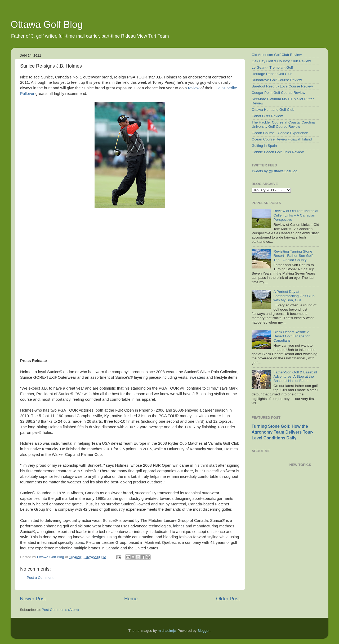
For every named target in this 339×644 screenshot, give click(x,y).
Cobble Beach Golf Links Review (278, 152)
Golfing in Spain (264, 146)
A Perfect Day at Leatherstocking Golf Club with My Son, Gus (294, 296)
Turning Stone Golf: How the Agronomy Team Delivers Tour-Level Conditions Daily (282, 432)
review (194, 88)
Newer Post (33, 599)
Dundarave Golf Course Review (277, 80)
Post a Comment (40, 578)
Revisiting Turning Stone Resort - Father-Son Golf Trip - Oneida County (293, 256)
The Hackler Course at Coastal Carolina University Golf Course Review (283, 124)
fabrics (179, 526)
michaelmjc (167, 631)
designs (98, 537)
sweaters (197, 377)
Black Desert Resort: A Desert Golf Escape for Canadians (291, 336)
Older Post (228, 599)
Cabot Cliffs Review (267, 116)
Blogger (204, 631)
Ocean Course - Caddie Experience (280, 133)
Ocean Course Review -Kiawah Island (282, 139)
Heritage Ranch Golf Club (272, 74)
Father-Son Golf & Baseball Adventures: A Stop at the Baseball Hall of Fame (295, 376)
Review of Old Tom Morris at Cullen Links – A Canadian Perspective (296, 215)
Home (131, 599)
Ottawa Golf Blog (47, 25)
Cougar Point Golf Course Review (278, 93)
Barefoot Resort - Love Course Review (282, 86)
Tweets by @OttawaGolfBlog (275, 171)
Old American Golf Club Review (277, 55)
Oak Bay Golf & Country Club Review (281, 61)
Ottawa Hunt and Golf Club (273, 110)
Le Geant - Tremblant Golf (272, 67)
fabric (79, 542)
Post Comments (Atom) (60, 610)
